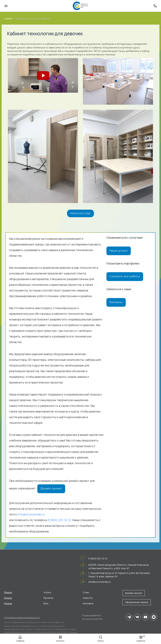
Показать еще (80, 214)
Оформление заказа (137, 602)
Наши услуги (119, 251)
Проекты (48, 598)
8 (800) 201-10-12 (59, 520)
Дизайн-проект (51, 489)
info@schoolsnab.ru (31, 515)
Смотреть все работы (125, 277)
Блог (46, 603)
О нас (86, 592)
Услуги (47, 592)
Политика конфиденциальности (22, 618)
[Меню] (6, 6)
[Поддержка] (155, 6)
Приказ (8, 592)
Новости (88, 598)
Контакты (116, 303)
